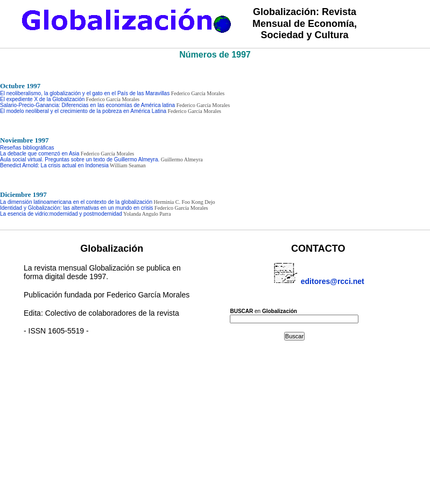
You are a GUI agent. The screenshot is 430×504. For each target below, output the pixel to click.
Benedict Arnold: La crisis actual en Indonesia (54, 165)
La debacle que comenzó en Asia (40, 154)
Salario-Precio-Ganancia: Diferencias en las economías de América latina (87, 105)
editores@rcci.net (318, 273)
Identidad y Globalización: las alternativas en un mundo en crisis (77, 208)
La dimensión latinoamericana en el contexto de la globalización (76, 202)
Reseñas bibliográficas (27, 148)
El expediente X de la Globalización (42, 99)
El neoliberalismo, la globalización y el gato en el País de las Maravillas (85, 93)
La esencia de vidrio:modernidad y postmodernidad (61, 214)
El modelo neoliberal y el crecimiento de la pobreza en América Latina (83, 111)
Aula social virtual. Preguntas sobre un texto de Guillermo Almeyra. (80, 159)
